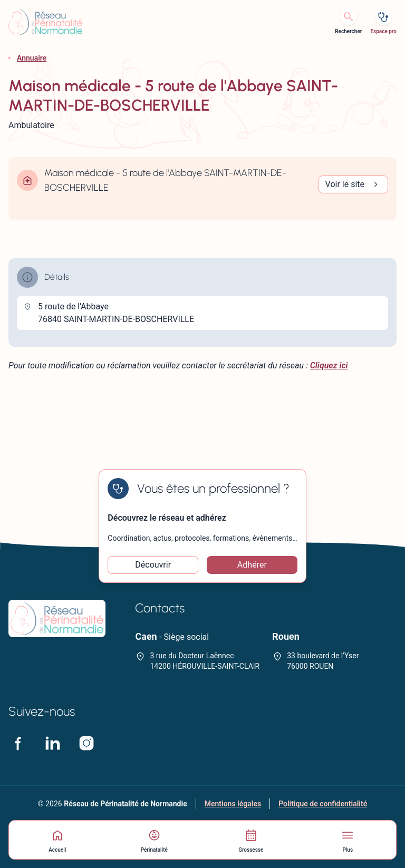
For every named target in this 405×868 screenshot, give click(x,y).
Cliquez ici (329, 365)
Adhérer (252, 565)
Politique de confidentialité (323, 804)
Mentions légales (233, 804)
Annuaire (32, 58)
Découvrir (153, 565)
